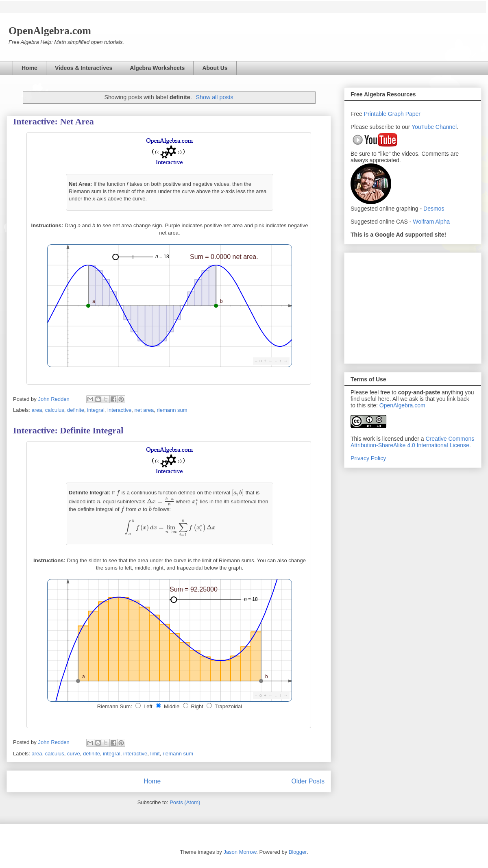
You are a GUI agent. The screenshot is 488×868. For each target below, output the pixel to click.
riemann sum (172, 410)
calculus (55, 410)
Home (29, 68)
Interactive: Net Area (53, 121)
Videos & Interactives (84, 68)
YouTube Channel (434, 127)
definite (76, 410)
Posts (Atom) (185, 802)
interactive (119, 410)
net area (144, 410)
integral (96, 410)
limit (155, 754)
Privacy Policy (368, 458)
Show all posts (214, 97)
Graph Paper (404, 114)
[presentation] (118, 493)
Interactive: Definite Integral (68, 430)
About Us (215, 68)
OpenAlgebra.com (402, 405)
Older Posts (308, 781)
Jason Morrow (240, 852)
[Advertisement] (413, 307)
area (37, 410)
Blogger (298, 852)
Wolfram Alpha (431, 222)
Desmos (434, 209)
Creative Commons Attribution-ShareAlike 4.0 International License (412, 442)
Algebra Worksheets (157, 68)
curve (74, 754)
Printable (376, 114)
